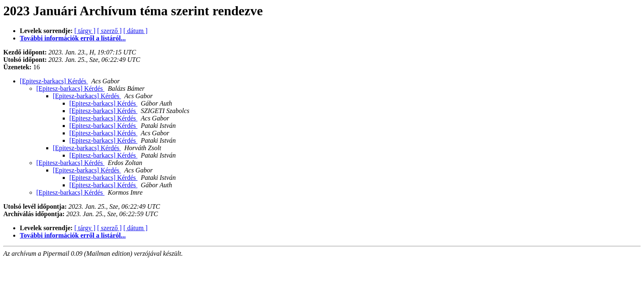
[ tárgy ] (85, 31)
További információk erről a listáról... (73, 38)
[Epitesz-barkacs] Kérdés (54, 81)
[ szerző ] (109, 31)
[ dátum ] (136, 31)
